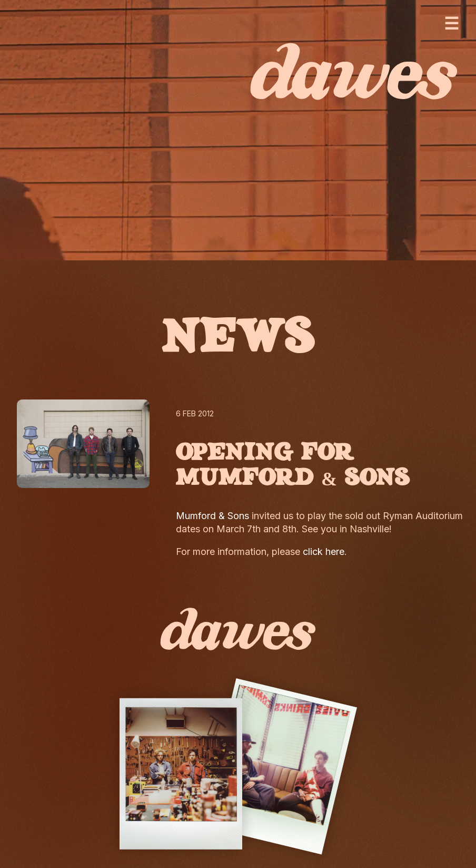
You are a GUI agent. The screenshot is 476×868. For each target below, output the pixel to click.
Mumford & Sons (212, 516)
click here (324, 552)
